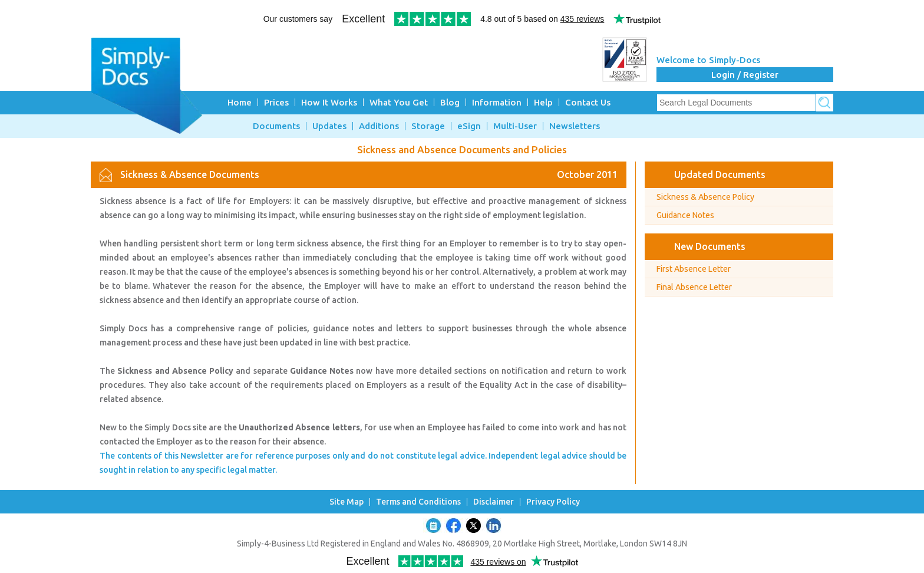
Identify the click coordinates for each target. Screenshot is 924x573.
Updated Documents (720, 174)
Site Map (346, 502)
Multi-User (515, 126)
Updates (329, 126)
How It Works (329, 102)
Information (497, 102)
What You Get (399, 102)
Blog (450, 102)
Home (240, 102)
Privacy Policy (553, 502)
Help (543, 102)
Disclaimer (494, 502)
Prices (276, 102)
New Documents (710, 246)
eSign (469, 126)
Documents (276, 126)
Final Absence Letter (694, 287)
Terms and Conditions (418, 502)
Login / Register (745, 75)
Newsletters (575, 126)
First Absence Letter (694, 269)
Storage (428, 126)
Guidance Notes (685, 215)
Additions (379, 126)
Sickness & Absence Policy (705, 197)
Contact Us (588, 102)
